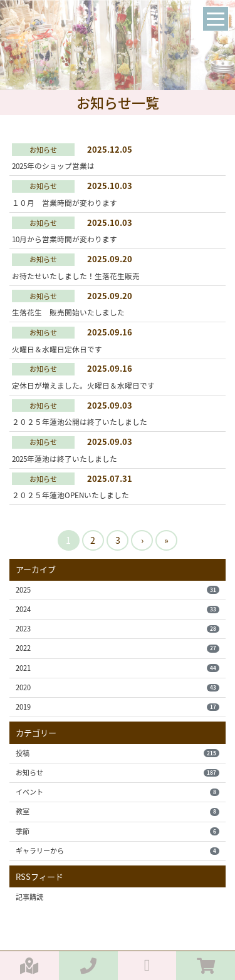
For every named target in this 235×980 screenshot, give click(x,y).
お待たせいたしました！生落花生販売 (76, 276)
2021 (117, 668)
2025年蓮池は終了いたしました (65, 459)
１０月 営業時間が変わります (65, 203)
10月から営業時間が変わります (65, 239)
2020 (117, 687)
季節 (117, 831)
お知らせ (117, 773)
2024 (117, 609)
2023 (117, 629)
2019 (117, 707)
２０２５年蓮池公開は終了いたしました (80, 422)
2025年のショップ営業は (53, 166)
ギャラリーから (117, 851)
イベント (117, 792)
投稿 (117, 753)
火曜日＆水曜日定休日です (57, 349)
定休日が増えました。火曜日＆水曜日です (83, 385)
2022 (117, 648)
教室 (117, 811)
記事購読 (29, 897)
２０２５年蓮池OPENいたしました (70, 495)
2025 (117, 590)
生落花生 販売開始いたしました (68, 312)
